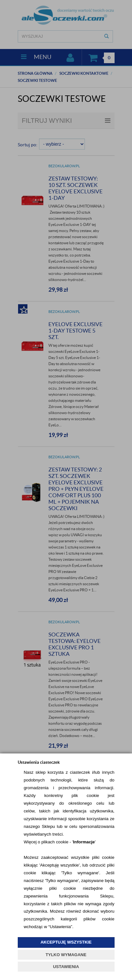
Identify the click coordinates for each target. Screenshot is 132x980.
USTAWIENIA (66, 967)
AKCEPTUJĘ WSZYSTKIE (66, 942)
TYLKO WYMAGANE (66, 955)
